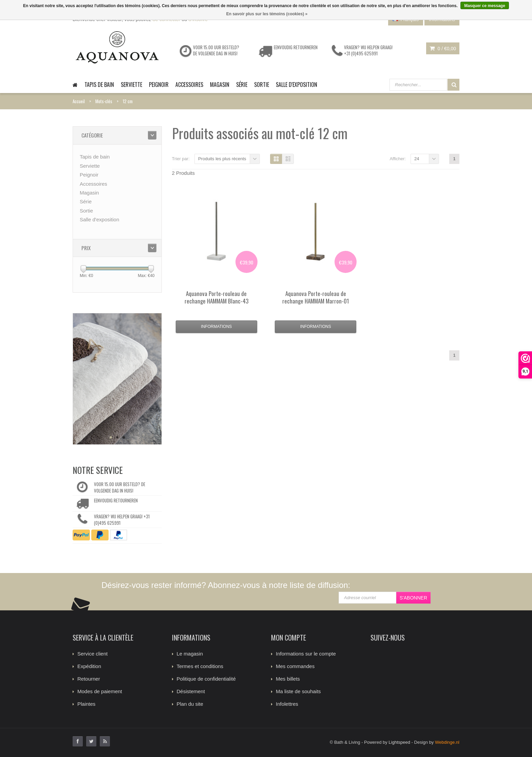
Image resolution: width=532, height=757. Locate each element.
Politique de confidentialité (206, 679)
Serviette (131, 85)
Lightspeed (399, 742)
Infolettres (287, 704)
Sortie (262, 85)
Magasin (220, 85)
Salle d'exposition (297, 85)
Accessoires (189, 85)
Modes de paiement (100, 691)
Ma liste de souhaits (298, 691)
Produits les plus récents (222, 159)
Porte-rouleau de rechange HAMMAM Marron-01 (316, 297)
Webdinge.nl (447, 742)
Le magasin (190, 654)
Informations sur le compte (306, 654)
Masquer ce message (485, 6)
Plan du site (190, 704)
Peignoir (159, 85)
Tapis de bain (99, 85)
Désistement (191, 691)
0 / (443, 49)
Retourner (89, 679)
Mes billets (288, 679)
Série (242, 85)
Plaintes (86, 704)
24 (417, 159)
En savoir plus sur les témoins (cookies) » (267, 14)
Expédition (89, 666)
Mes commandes (295, 666)
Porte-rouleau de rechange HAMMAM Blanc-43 (216, 297)
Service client (92, 654)
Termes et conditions (200, 666)
